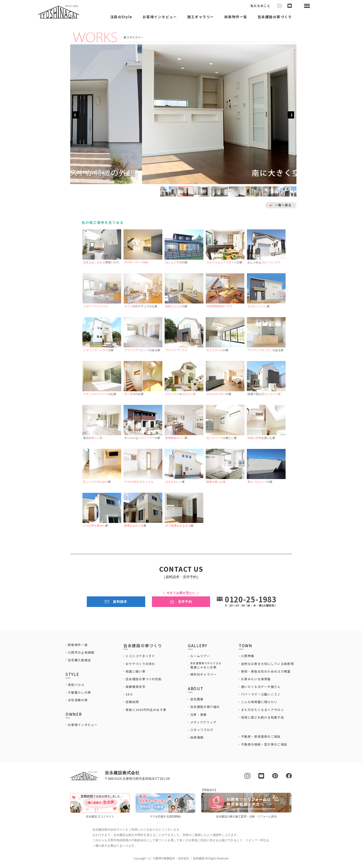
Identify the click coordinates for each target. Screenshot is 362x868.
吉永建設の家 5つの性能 (144, 680)
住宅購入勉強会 (79, 661)
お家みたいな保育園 (256, 680)
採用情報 (197, 739)
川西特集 (248, 657)
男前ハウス (76, 686)
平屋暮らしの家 (79, 694)
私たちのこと (260, 6)
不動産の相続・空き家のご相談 (264, 745)
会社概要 (197, 700)
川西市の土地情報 (81, 654)
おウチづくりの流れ (140, 665)
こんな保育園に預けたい (259, 703)
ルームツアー (200, 657)
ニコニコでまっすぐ (140, 657)
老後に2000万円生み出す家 (146, 711)
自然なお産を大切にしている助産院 (267, 665)
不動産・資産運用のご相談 (261, 738)
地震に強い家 (136, 673)
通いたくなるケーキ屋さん (261, 688)
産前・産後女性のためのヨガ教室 (266, 673)
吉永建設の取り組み (205, 708)
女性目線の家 (78, 701)
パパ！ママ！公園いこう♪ (261, 695)
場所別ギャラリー (203, 676)
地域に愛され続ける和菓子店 (262, 719)
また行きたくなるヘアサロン (262, 711)
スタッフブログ (202, 731)
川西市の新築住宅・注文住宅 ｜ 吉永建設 (178, 859)
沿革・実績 (199, 716)
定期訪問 (132, 703)
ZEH (129, 695)
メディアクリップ (203, 723)
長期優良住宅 (136, 688)
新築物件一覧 (236, 17)
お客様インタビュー (160, 17)
